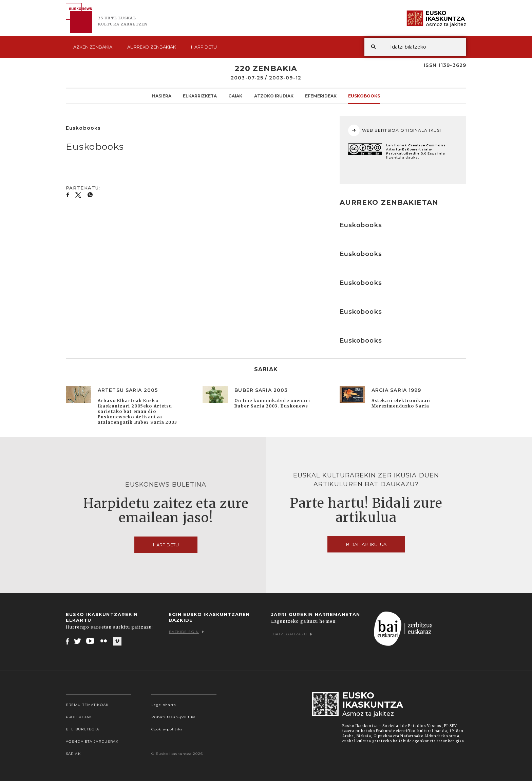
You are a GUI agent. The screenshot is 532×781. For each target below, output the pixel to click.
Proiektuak (79, 717)
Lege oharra (164, 705)
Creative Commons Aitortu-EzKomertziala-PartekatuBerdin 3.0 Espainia (416, 149)
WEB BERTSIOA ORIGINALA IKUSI (395, 130)
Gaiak (235, 96)
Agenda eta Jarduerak (92, 741)
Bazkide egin (186, 632)
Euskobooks (364, 96)
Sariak (73, 754)
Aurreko (152, 47)
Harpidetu (204, 47)
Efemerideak (321, 96)
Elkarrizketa (200, 96)
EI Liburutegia (82, 729)
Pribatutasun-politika (174, 717)
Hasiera (162, 96)
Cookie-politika (167, 729)
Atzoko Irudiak (274, 96)
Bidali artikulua (366, 544)
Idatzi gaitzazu (292, 634)
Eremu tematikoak (87, 705)
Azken (93, 47)
